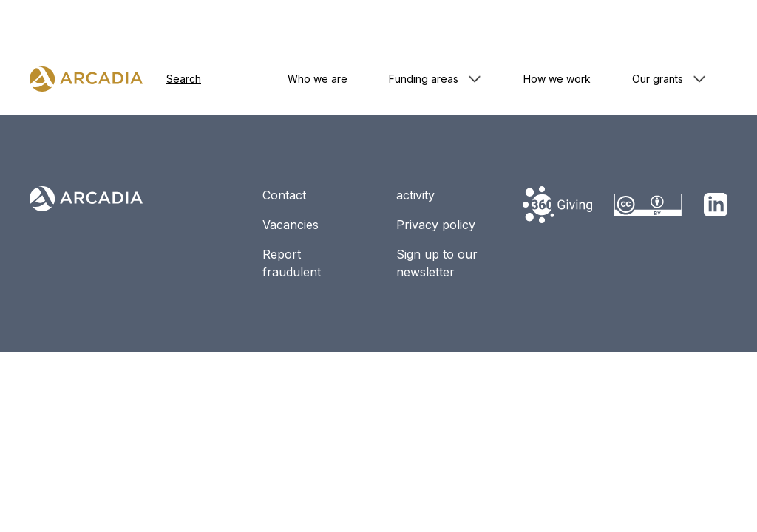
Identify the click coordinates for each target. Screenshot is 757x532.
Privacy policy (436, 225)
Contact (284, 195)
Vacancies (291, 225)
